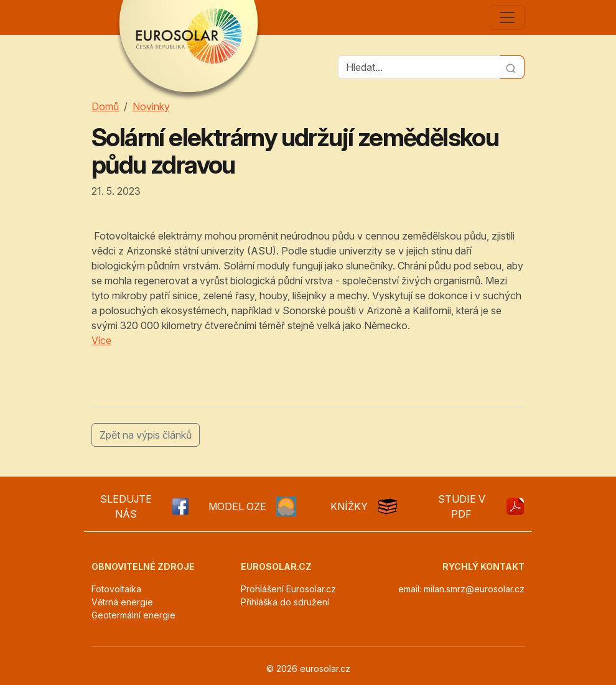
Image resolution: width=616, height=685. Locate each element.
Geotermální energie (133, 615)
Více (101, 340)
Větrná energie (122, 602)
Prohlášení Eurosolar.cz (288, 589)
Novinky (151, 106)
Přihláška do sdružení (285, 602)
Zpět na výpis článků (146, 435)
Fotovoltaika (116, 589)
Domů (105, 106)
